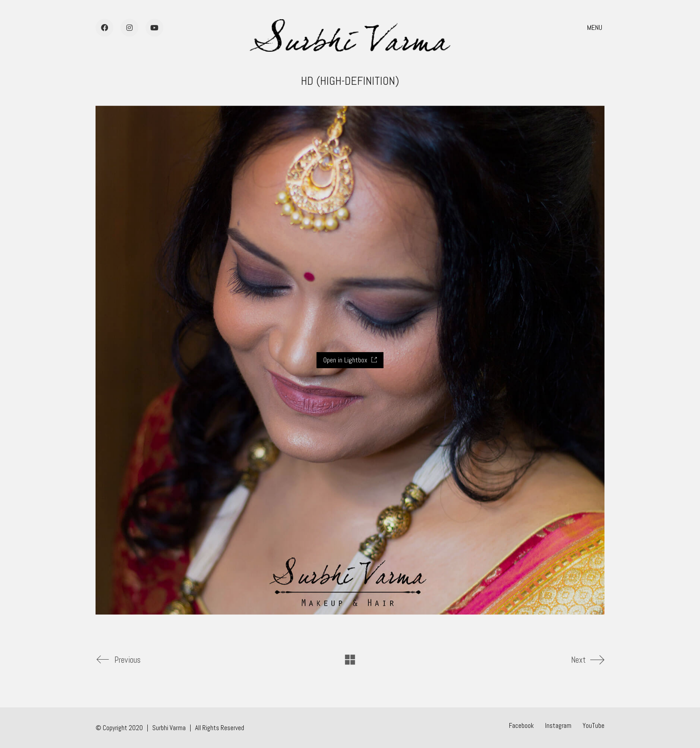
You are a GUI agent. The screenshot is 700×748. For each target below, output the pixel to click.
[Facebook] (521, 726)
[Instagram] (558, 726)
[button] (596, 28)
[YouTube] (594, 726)
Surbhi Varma (169, 728)
